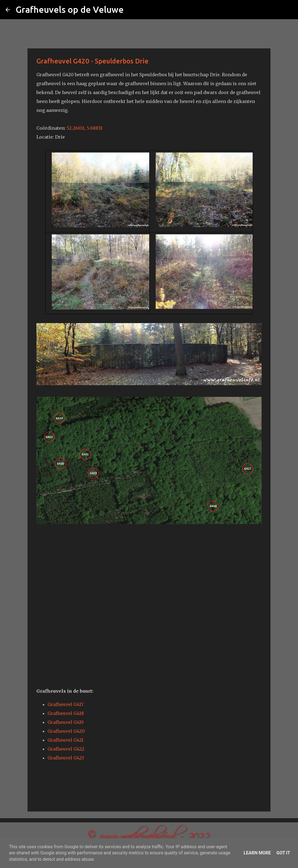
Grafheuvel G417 (65, 704)
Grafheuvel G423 (66, 758)
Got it (283, 853)
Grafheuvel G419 (66, 722)
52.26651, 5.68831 (85, 128)
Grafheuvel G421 (65, 740)
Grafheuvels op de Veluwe (70, 9)
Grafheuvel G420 (66, 731)
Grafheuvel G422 (66, 749)
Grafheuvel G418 (66, 713)
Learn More (257, 853)
